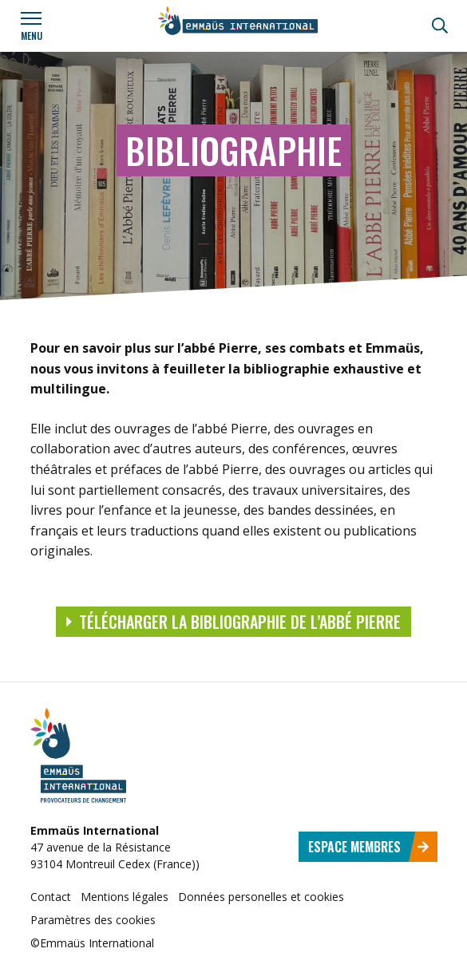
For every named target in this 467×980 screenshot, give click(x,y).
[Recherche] (440, 26)
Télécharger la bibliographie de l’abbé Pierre (234, 622)
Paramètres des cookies (93, 920)
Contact (51, 897)
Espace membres (369, 847)
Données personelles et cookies (261, 897)
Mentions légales (125, 897)
